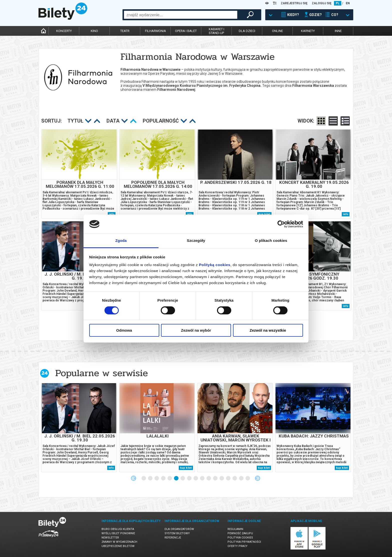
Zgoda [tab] (121, 240)
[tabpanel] (79, 428)
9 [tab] (196, 478)
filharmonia (155, 31)
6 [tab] (176, 478)
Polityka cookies (240, 538)
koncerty (64, 31)
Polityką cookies (215, 265)
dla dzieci (247, 31)
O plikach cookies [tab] (271, 240)
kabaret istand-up (216, 31)
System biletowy (177, 533)
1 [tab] (144, 478)
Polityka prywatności (244, 542)
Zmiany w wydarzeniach (119, 542)
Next (257, 478)
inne (338, 31)
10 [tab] (202, 478)
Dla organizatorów (179, 529)
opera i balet (186, 31)
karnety (308, 31)
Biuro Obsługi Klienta (118, 529)
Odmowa (124, 330)
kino (94, 31)
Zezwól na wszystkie (268, 330)
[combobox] (181, 15)
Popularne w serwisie (101, 373)
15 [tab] (235, 478)
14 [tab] (228, 478)
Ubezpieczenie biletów (118, 546)
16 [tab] (241, 478)
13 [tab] (222, 478)
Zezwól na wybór (196, 330)
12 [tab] (215, 478)
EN (348, 3)
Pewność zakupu (240, 533)
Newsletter (110, 538)
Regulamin (235, 529)
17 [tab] (248, 478)
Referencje (173, 538)
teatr (125, 31)
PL (338, 3)
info (346, 214)
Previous (133, 478)
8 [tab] (189, 478)
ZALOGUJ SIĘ (322, 3)
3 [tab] (157, 478)
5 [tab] (170, 478)
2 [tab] (150, 478)
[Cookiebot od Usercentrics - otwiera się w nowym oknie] (281, 224)
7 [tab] (183, 478)
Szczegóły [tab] (196, 240)
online (277, 31)
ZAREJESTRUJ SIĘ (294, 3)
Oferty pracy (237, 546)
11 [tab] (209, 478)
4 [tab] (163, 478)
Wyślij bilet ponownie (118, 533)
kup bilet (186, 468)
